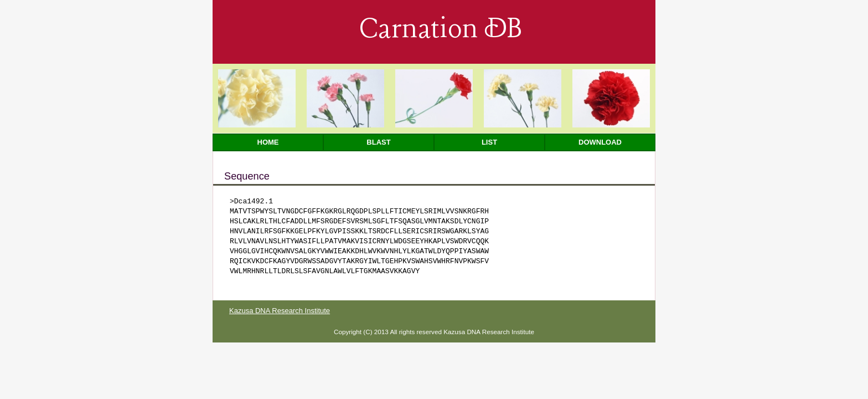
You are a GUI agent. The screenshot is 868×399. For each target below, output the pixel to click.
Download (600, 142)
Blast (378, 142)
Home (268, 142)
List (489, 142)
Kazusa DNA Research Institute (280, 311)
